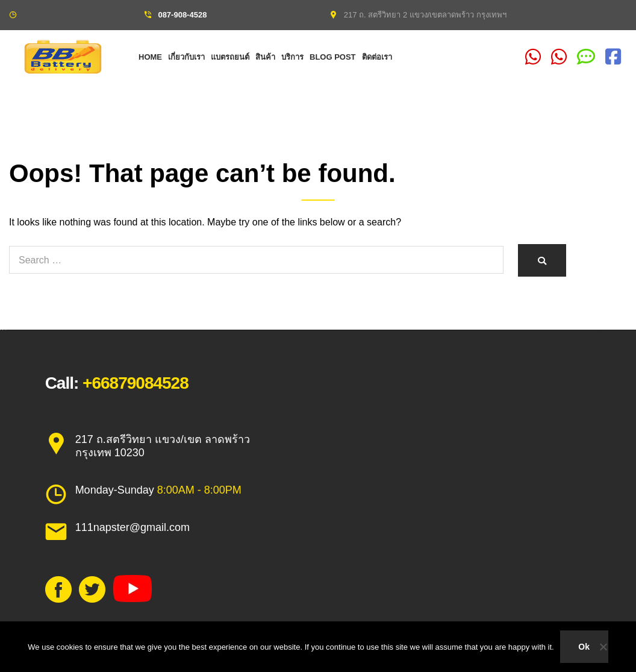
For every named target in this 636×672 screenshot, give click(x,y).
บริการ (292, 57)
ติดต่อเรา (377, 57)
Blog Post (333, 57)
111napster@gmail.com (132, 527)
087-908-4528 (182, 15)
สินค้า (265, 57)
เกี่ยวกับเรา (186, 57)
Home (150, 57)
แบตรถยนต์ (230, 57)
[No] (603, 647)
